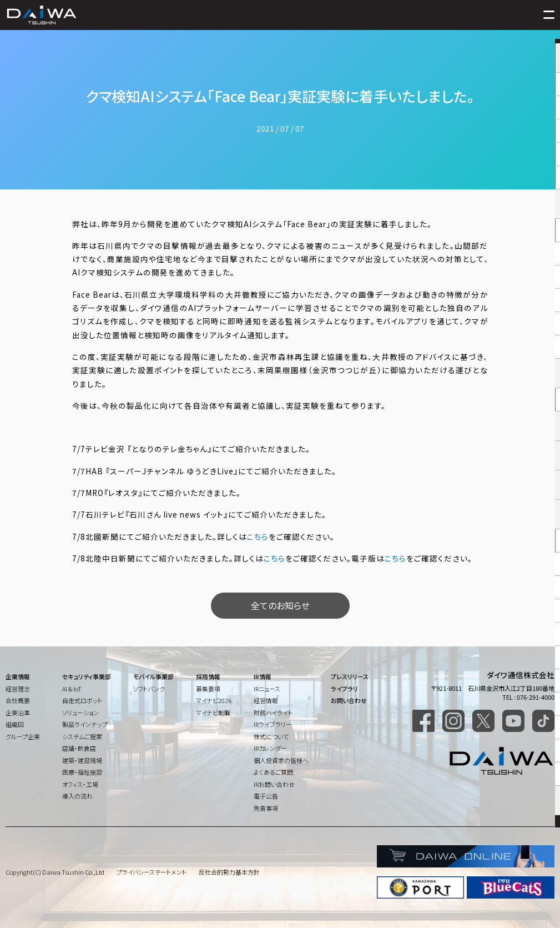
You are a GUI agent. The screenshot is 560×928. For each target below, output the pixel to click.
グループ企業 (23, 736)
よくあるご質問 (273, 772)
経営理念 (18, 689)
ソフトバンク (149, 689)
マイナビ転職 (213, 713)
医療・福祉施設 (82, 772)
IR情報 (263, 676)
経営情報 (266, 700)
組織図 (15, 724)
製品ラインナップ (85, 724)
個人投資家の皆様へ (281, 760)
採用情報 (208, 676)
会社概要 (18, 700)
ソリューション (80, 713)
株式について (271, 736)
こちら (258, 536)
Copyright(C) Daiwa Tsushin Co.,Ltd (55, 872)
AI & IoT (72, 689)
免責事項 (266, 808)
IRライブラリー (273, 724)
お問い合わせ (349, 700)
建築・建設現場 (82, 760)
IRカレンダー (270, 748)
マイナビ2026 (214, 700)
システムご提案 (82, 736)
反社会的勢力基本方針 (229, 872)
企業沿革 (18, 713)
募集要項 (208, 689)
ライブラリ (344, 689)
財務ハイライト (273, 713)
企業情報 (18, 676)
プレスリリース (350, 676)
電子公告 (266, 796)
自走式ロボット (82, 700)
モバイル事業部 (153, 676)
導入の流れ (77, 796)
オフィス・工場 (80, 784)
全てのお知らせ (280, 605)
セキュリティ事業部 (87, 676)
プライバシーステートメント (152, 872)
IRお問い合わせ (274, 784)
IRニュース (267, 689)
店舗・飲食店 (79, 748)
